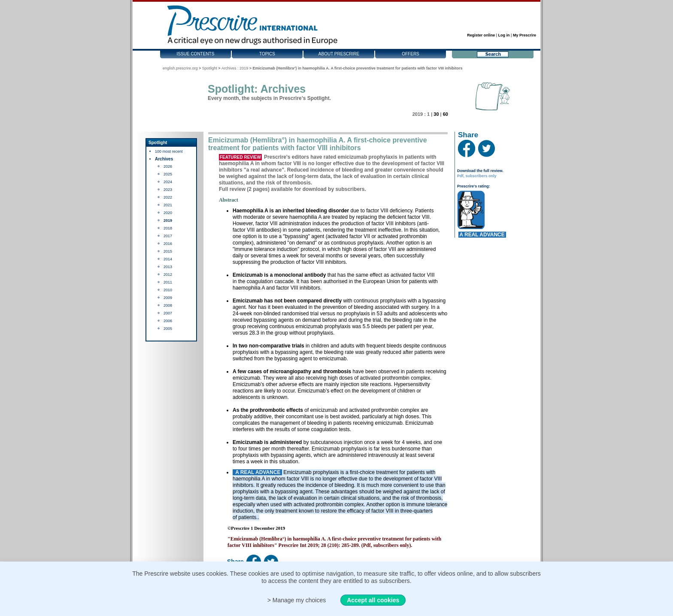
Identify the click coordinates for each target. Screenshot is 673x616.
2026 (168, 166)
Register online (481, 35)
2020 (168, 213)
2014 (168, 259)
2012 (168, 275)
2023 (168, 190)
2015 (168, 251)
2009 (168, 298)
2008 (168, 305)
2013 (168, 267)
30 (436, 114)
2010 (168, 290)
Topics (267, 54)
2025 (168, 174)
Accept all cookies (373, 600)
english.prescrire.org (180, 68)
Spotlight (210, 68)
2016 (168, 244)
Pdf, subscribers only (477, 176)
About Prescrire (339, 54)
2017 (168, 236)
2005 (168, 329)
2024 (168, 182)
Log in (504, 35)
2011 (168, 282)
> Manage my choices (297, 600)
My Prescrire (524, 35)
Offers (411, 54)
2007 (168, 313)
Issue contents (196, 54)
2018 (168, 228)
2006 (168, 321)
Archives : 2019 (235, 68)
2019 (168, 220)
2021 (168, 205)
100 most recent (169, 151)
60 (446, 114)
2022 (168, 197)
